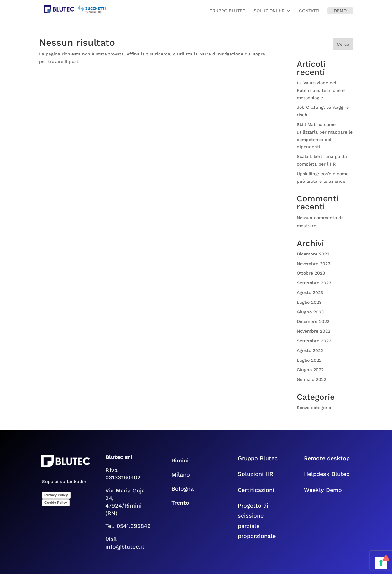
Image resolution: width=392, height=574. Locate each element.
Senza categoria (314, 408)
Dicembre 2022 (313, 321)
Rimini (180, 460)
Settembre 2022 (314, 341)
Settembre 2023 (314, 283)
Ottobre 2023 (311, 273)
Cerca (343, 44)
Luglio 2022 (309, 360)
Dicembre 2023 (313, 254)
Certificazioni (256, 490)
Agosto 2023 (310, 292)
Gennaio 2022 (311, 379)
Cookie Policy (56, 503)
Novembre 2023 (314, 264)
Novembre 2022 (314, 331)
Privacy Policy (56, 495)
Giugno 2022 (310, 370)
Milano (181, 474)
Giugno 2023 (310, 312)
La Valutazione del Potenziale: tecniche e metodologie (321, 90)
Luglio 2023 (309, 302)
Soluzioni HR (269, 11)
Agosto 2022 (310, 350)
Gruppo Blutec (227, 11)
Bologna (187, 489)
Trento (184, 503)
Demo (340, 11)
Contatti (309, 11)
